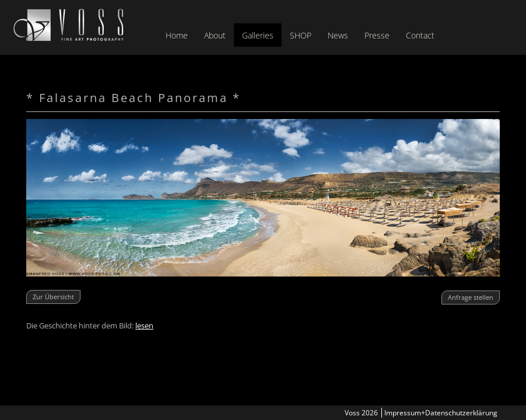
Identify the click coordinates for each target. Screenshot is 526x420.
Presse (377, 35)
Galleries (258, 35)
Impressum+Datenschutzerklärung (441, 413)
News (338, 35)
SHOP (301, 35)
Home (177, 35)
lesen (144, 325)
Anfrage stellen (471, 297)
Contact (420, 35)
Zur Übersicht (53, 297)
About (215, 35)
